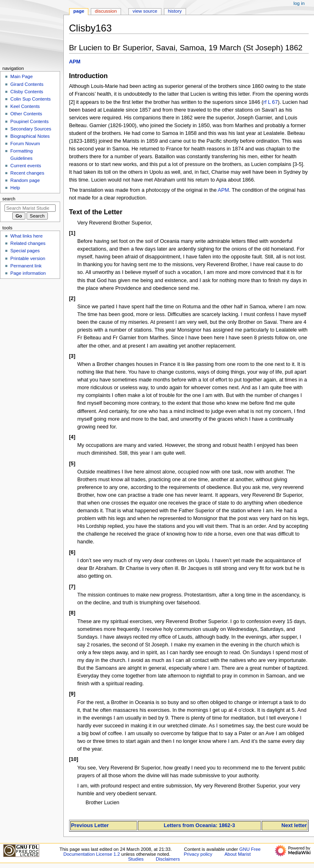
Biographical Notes (30, 136)
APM (75, 62)
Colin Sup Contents (30, 99)
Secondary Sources (31, 129)
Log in (299, 3)
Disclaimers (168, 859)
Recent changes (27, 173)
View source (145, 11)
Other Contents (26, 114)
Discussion (106, 11)
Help (15, 188)
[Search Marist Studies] (30, 208)
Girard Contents (27, 84)
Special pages (25, 251)
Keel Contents (25, 106)
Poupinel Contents (29, 121)
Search (9, 199)
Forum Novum (25, 144)
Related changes (28, 243)
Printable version (28, 258)
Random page (25, 180)
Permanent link (26, 266)
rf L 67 (271, 102)
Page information (28, 273)
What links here (26, 236)
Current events (26, 166)
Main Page (21, 76)
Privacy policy (198, 854)
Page (79, 11)
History (175, 11)
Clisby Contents (27, 92)
